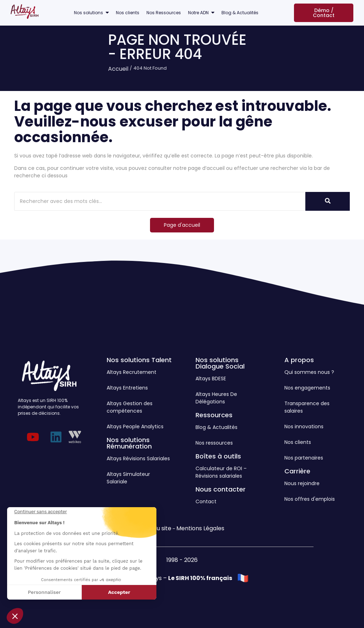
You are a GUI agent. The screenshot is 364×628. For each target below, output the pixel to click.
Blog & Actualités (216, 427)
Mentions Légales (200, 528)
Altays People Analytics (135, 426)
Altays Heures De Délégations (216, 398)
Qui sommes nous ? (309, 372)
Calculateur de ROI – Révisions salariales (221, 472)
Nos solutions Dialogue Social (220, 363)
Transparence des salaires (307, 407)
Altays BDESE (211, 379)
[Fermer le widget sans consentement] (41, 512)
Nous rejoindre (302, 483)
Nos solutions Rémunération (129, 443)
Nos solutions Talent (139, 360)
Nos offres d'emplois (310, 499)
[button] (15, 616)
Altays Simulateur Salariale (128, 478)
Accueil (118, 69)
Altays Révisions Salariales (138, 458)
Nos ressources (214, 443)
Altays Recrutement (132, 372)
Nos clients (298, 442)
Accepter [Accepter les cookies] (119, 592)
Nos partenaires (304, 458)
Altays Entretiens (127, 388)
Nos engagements (307, 388)
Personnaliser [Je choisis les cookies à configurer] (44, 592)
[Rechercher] (150, 201)
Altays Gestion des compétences (130, 407)
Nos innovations (304, 426)
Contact (206, 501)
